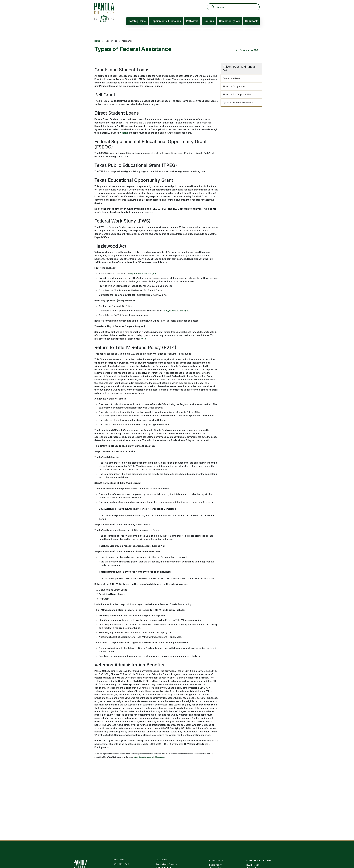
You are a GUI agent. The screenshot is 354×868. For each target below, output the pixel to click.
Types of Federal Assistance (238, 102)
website (124, 133)
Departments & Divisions (166, 21)
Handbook (251, 21)
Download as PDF (247, 50)
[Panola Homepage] (80, 866)
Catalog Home (137, 21)
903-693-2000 (121, 864)
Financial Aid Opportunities (237, 94)
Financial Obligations (234, 86)
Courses (209, 21)
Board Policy (215, 865)
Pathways (192, 21)
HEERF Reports (253, 865)
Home (97, 41)
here (143, 339)
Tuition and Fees (232, 78)
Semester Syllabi (230, 21)
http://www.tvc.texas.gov (143, 274)
